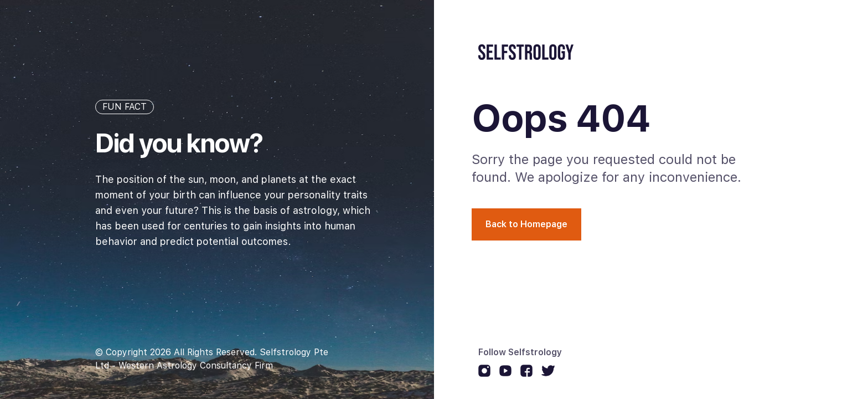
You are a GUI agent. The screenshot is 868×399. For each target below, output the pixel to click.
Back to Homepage (526, 224)
